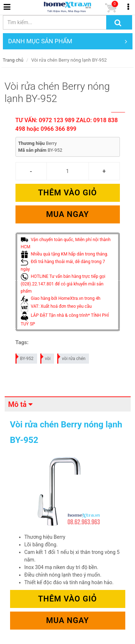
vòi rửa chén (72, 357)
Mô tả (17, 404)
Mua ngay (67, 214)
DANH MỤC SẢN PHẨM (68, 41)
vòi (46, 357)
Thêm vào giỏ (67, 193)
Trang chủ (13, 60)
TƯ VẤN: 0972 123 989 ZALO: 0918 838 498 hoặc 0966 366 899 (67, 125)
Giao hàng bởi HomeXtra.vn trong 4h (61, 298)
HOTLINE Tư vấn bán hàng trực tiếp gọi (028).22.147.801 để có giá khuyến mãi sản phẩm (63, 284)
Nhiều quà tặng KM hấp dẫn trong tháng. (65, 254)
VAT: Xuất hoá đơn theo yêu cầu (56, 306)
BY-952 (25, 357)
